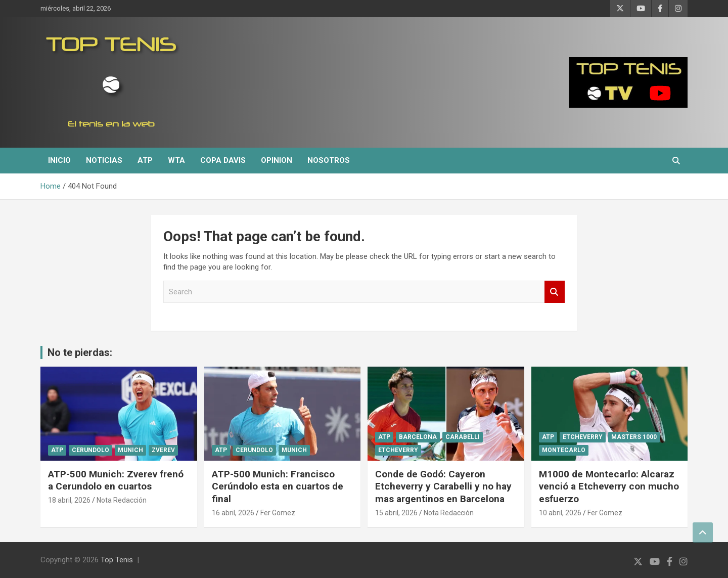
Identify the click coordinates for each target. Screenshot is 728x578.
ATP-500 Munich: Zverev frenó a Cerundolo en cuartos (116, 480)
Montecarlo (564, 450)
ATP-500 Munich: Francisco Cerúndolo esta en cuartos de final (278, 486)
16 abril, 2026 (233, 513)
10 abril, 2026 (560, 513)
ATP (145, 160)
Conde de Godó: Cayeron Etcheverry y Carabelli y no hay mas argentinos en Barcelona (443, 486)
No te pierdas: (80, 352)
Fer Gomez (278, 513)
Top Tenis (117, 560)
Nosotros (329, 160)
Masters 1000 (634, 437)
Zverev (163, 450)
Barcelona (418, 437)
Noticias (104, 160)
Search (555, 292)
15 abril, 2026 (396, 513)
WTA (176, 160)
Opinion (277, 160)
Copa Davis (223, 160)
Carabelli (463, 437)
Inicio (59, 160)
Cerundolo (90, 450)
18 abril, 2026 (69, 500)
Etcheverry (398, 450)
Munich (130, 450)
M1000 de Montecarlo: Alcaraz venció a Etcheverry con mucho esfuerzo (609, 486)
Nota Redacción (122, 500)
